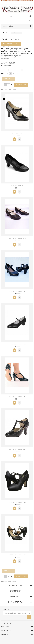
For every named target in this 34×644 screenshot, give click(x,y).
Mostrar (3, 73)
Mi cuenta (5, 634)
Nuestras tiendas (15, 602)
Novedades (15, 596)
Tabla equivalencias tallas (11, 44)
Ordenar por (5, 70)
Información (15, 591)
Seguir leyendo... (6, 59)
